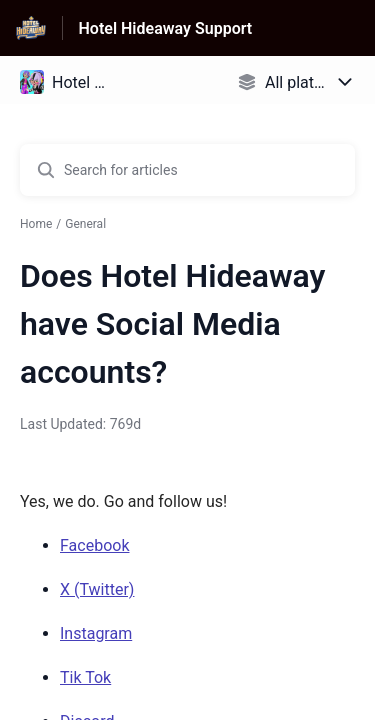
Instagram (96, 633)
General (85, 224)
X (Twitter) (97, 589)
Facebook (94, 545)
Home (36, 224)
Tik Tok (85, 677)
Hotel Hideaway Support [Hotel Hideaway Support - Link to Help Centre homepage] (166, 28)
